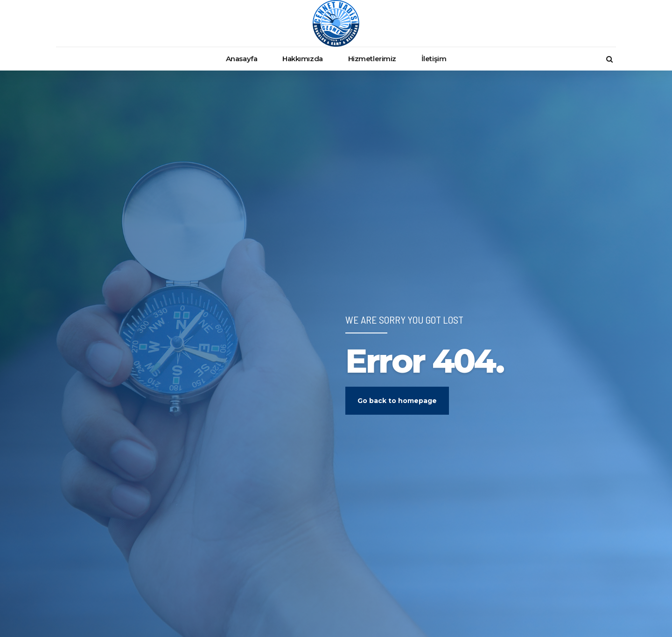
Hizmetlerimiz (372, 59)
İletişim (434, 59)
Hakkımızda (303, 59)
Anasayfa (241, 59)
